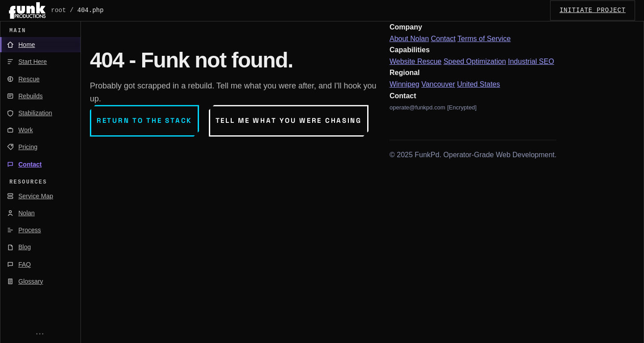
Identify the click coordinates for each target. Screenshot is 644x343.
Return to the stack (144, 120)
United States (479, 84)
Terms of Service (484, 39)
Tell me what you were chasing (289, 120)
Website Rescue (415, 61)
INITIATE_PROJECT (593, 10)
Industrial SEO (531, 61)
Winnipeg (405, 84)
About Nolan (409, 39)
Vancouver (438, 84)
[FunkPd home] (27, 10)
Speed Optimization (475, 61)
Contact (443, 39)
